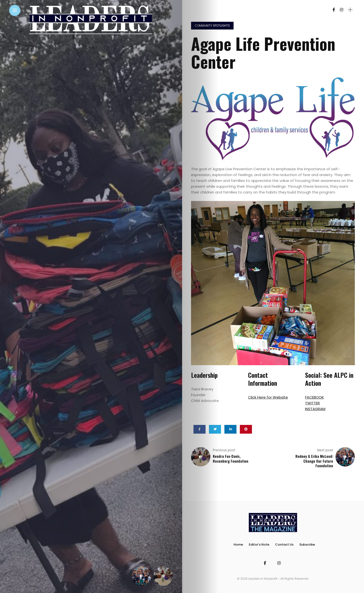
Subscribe (307, 545)
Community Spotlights (212, 26)
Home (238, 545)
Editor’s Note (259, 545)
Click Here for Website (268, 397)
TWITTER (312, 403)
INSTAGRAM (315, 409)
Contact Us (284, 545)
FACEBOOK (314, 397)
